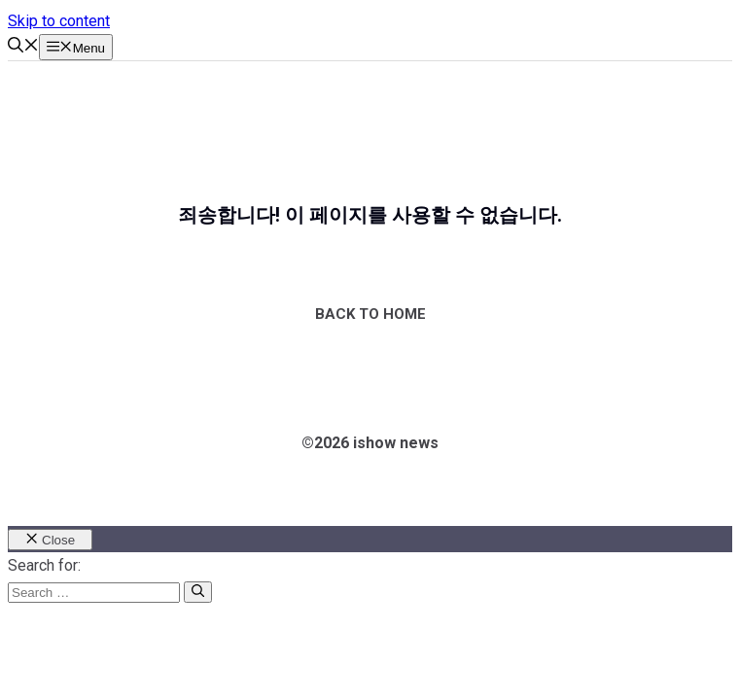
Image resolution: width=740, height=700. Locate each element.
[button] (23, 47)
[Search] (198, 592)
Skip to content (59, 21)
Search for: (44, 565)
